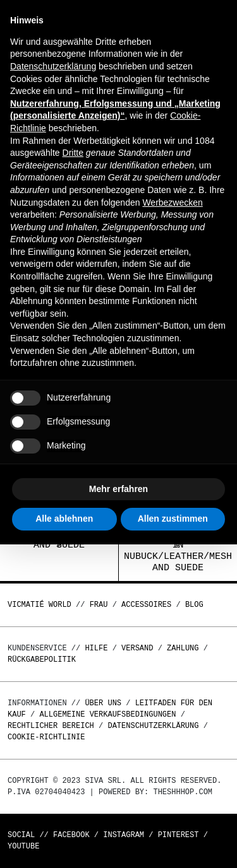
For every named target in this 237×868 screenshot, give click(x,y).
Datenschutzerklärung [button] (53, 66)
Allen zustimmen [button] (173, 519)
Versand (137, 648)
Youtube (23, 846)
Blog (194, 605)
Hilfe (96, 648)
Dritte (73, 153)
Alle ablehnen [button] (64, 519)
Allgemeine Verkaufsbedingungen (107, 714)
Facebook (71, 835)
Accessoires (146, 605)
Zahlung (183, 648)
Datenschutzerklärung (153, 726)
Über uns (105, 703)
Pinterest (179, 835)
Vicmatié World (39, 605)
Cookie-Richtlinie (46, 737)
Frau (99, 605)
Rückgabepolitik (42, 660)
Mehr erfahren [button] (118, 489)
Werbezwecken (172, 202)
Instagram (124, 835)
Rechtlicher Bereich (51, 726)
